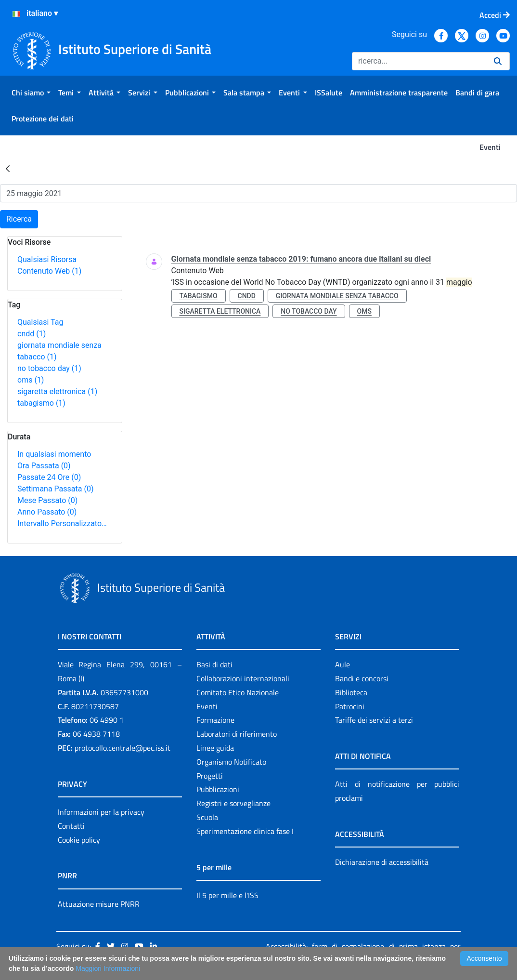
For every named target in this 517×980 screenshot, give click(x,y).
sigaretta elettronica (57, 391)
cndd (32, 334)
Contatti (71, 826)
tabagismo (41, 403)
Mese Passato (47, 500)
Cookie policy (79, 840)
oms (31, 380)
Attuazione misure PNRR (99, 904)
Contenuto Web (49, 271)
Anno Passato (47, 512)
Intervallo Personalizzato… (62, 523)
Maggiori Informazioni (108, 968)
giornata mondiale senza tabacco (337, 296)
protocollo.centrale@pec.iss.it (123, 748)
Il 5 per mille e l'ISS (227, 895)
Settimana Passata (55, 489)
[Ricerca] (419, 61)
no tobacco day (49, 368)
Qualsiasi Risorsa (47, 259)
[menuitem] (31, 93)
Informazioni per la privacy (101, 812)
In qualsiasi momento (54, 454)
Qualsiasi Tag (40, 322)
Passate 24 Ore (49, 477)
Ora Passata (44, 466)
